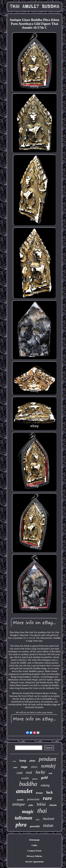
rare (47, 798)
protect (35, 779)
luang (23, 761)
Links (34, 845)
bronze (39, 793)
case (15, 767)
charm (53, 805)
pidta (31, 805)
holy (38, 820)
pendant (48, 759)
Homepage (34, 840)
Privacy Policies (34, 856)
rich (51, 773)
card (19, 773)
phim (32, 761)
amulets (20, 800)
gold (44, 778)
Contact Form (34, 851)
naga (24, 767)
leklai (41, 804)
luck (50, 792)
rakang (45, 785)
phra (21, 825)
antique (19, 804)
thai (42, 811)
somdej (48, 766)
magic (28, 812)
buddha (28, 784)
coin (14, 761)
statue (48, 825)
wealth (25, 778)
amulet (24, 791)
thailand (48, 819)
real (29, 772)
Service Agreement (34, 862)
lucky (40, 772)
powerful (35, 826)
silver (34, 767)
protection (33, 799)
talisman (24, 818)
